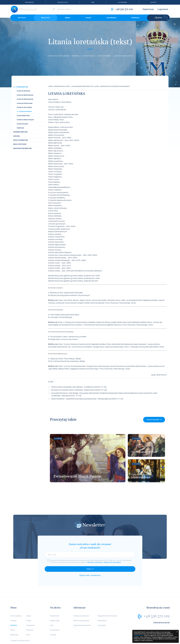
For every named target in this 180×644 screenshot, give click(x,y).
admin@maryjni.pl (162, 623)
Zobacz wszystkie (153, 420)
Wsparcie (135, 18)
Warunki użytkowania (81, 621)
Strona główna (16, 616)
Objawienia (111, 18)
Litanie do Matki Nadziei (25, 95)
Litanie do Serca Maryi (24, 107)
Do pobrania (122, 2)
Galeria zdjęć (62, 2)
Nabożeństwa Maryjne (22, 148)
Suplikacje (20, 128)
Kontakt (154, 2)
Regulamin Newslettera (82, 625)
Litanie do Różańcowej (25, 103)
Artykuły (22, 18)
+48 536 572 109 (157, 616)
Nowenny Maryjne (20, 132)
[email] (90, 555)
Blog (158, 18)
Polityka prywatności (81, 616)
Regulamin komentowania (107, 616)
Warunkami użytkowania (95, 562)
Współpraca (102, 621)
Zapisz (89, 569)
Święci (68, 18)
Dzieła (88, 18)
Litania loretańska (104, 56)
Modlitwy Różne (20, 144)
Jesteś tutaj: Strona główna (58, 56)
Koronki (17, 136)
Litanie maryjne (88, 56)
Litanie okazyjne (22, 124)
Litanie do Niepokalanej (25, 99)
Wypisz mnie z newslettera (90, 575)
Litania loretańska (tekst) (123, 56)
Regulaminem (138, 635)
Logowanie (163, 9)
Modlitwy (46, 18)
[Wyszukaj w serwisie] (77, 9)
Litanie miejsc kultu (23, 116)
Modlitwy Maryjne (21, 140)
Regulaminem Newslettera (112, 562)
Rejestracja (148, 9)
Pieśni (13, 630)
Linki (93, 2)
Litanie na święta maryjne (25, 120)
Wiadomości (29, 2)
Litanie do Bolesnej (23, 91)
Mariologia (14, 635)
